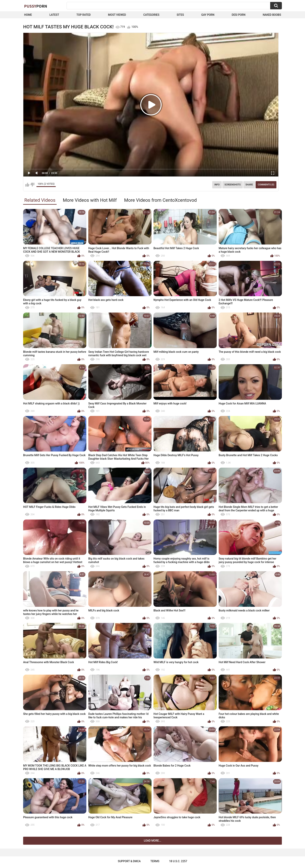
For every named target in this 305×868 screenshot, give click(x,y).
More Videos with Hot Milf (90, 200)
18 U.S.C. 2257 (178, 861)
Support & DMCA (129, 861)
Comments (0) (266, 185)
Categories (151, 15)
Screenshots (233, 185)
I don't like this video (32, 185)
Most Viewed (117, 15)
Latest (54, 15)
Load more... (153, 841)
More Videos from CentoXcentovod (160, 200)
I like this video (27, 185)
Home (28, 15)
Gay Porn (208, 15)
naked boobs (272, 15)
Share (249, 185)
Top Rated (84, 15)
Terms (155, 861)
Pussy (36, 6)
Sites (180, 15)
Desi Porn (238, 15)
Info (217, 185)
